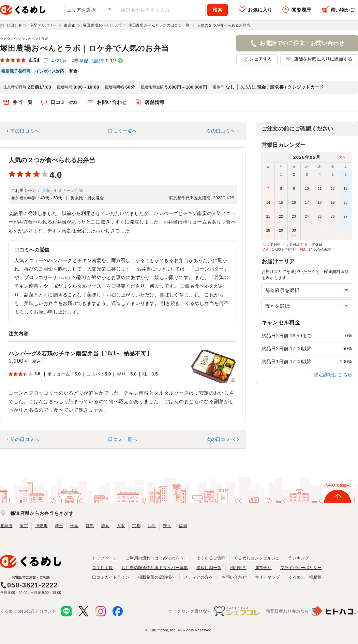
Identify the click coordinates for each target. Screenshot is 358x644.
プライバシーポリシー (301, 568)
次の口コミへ (221, 131)
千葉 (74, 526)
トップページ (105, 558)
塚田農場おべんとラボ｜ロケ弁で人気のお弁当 (85, 48)
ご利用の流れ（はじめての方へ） (157, 558)
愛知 (90, 526)
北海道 (6, 526)
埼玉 (59, 526)
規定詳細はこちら (333, 374)
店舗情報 (155, 102)
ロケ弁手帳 (102, 568)
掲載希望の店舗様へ (157, 577)
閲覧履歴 (301, 10)
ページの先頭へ (337, 486)
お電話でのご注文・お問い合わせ (302, 43)
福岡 (183, 526)
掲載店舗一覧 (209, 568)
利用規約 (238, 568)
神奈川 (41, 526)
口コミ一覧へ (123, 131)
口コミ (65, 103)
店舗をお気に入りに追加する (323, 59)
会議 (78, 190)
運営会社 (263, 568)
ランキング (299, 558)
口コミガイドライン (111, 577)
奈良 (167, 526)
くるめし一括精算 (305, 577)
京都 (136, 526)
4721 (59, 61)
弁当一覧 (23, 102)
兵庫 (152, 526)
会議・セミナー (56, 190)
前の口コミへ (25, 131)
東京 (24, 526)
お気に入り (260, 10)
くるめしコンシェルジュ (257, 558)
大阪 (121, 526)
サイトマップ (267, 577)
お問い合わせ (112, 102)
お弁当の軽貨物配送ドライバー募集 (155, 568)
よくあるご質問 (211, 558)
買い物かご (342, 10)
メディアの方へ (198, 577)
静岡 (105, 526)
